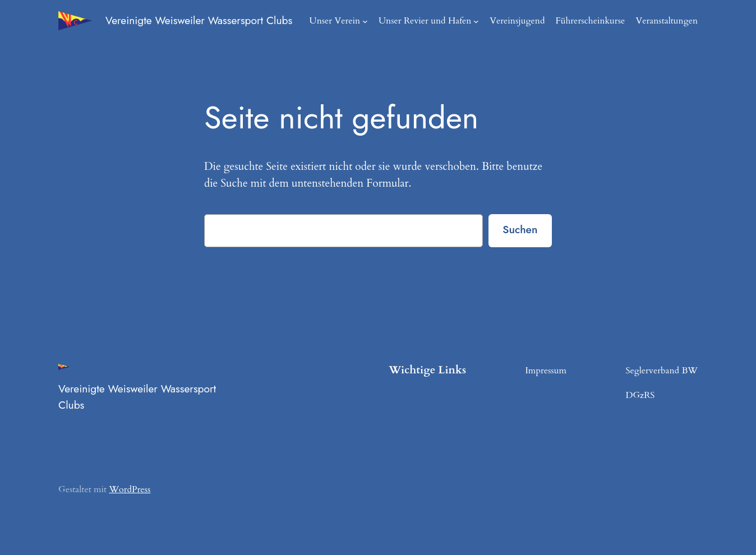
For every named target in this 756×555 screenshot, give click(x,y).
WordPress (126, 489)
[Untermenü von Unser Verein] (381, 21)
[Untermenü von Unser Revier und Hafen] (487, 21)
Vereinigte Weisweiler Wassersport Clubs (204, 20)
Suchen (519, 230)
